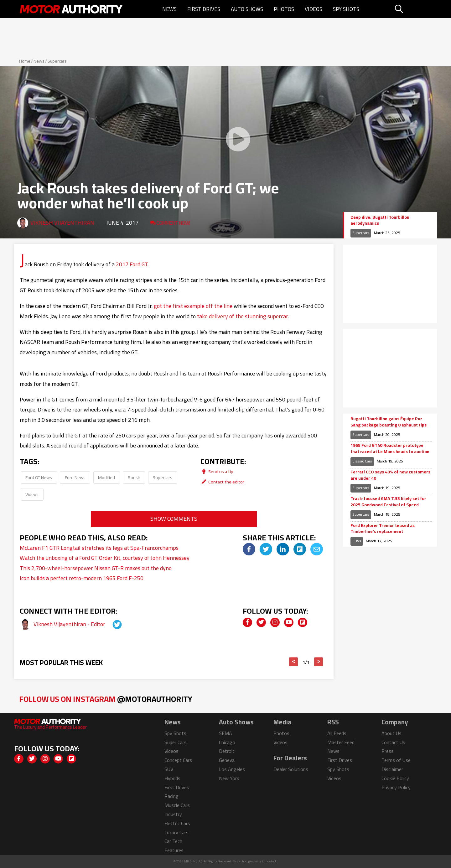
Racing (171, 796)
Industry (173, 814)
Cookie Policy (395, 778)
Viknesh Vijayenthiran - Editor (70, 624)
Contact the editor (222, 482)
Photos (284, 9)
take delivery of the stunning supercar (242, 316)
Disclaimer (392, 769)
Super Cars (176, 742)
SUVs (357, 541)
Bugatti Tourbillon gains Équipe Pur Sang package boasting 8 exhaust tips (389, 422)
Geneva (227, 760)
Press (388, 751)
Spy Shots (346, 9)
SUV (169, 769)
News (169, 9)
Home (25, 61)
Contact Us (393, 742)
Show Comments (174, 519)
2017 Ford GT (132, 264)
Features (174, 850)
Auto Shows (247, 9)
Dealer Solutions (291, 769)
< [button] (294, 662)
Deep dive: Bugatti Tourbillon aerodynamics (380, 220)
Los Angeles (232, 769)
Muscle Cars (177, 805)
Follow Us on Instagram (106, 699)
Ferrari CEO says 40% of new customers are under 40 (390, 475)
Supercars (57, 61)
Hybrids (172, 778)
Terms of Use (396, 760)
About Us (391, 733)
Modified (106, 477)
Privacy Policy (396, 787)
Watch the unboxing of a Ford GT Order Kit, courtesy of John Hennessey (105, 558)
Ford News (75, 477)
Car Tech (173, 841)
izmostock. (270, 861)
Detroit (227, 751)
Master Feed (341, 742)
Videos (314, 9)
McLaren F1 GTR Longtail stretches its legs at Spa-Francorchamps (99, 548)
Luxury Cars (176, 832)
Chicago (227, 742)
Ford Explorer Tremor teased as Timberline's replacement (383, 529)
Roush (134, 477)
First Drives (204, 9)
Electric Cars (177, 823)
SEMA (225, 733)
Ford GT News (39, 477)
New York (229, 778)
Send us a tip (217, 471)
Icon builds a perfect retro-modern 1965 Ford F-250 (82, 578)
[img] (249, 549)
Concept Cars (178, 760)
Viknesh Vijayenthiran (62, 223)
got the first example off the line (193, 306)
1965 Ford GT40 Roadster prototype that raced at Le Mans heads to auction (390, 449)
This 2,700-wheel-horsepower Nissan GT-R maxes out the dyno (96, 568)
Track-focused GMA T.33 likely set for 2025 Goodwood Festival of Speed (388, 502)
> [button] (319, 662)
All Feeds (337, 733)
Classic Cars (362, 461)
